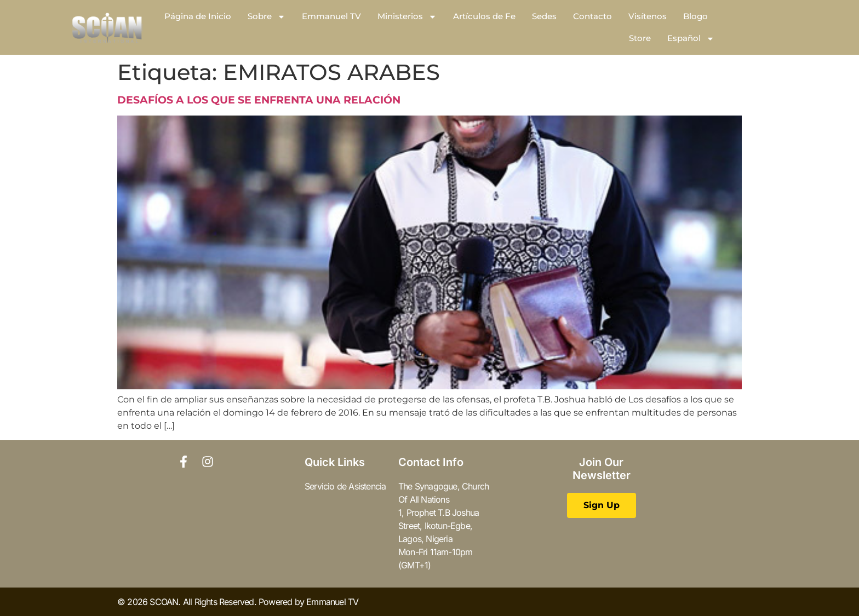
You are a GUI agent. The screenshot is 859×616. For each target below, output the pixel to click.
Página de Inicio (198, 16)
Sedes (544, 16)
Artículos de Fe (484, 16)
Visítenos (648, 16)
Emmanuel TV (331, 16)
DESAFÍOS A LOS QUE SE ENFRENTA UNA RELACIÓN (259, 100)
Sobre (267, 17)
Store (640, 38)
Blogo (695, 16)
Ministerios (407, 17)
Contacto (592, 16)
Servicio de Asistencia (345, 486)
